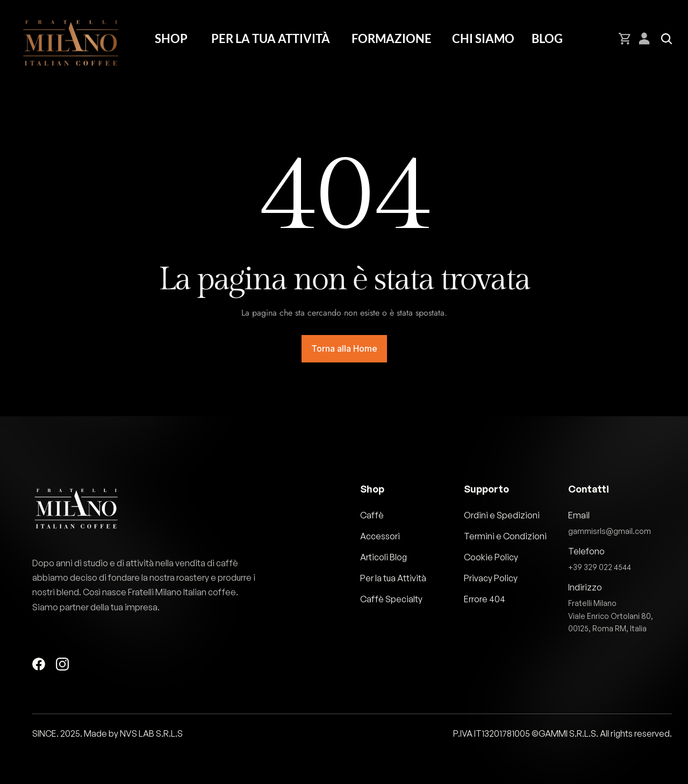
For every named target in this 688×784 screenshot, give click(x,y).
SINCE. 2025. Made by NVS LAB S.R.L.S (107, 733)
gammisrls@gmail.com (610, 531)
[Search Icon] (666, 39)
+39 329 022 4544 (600, 567)
